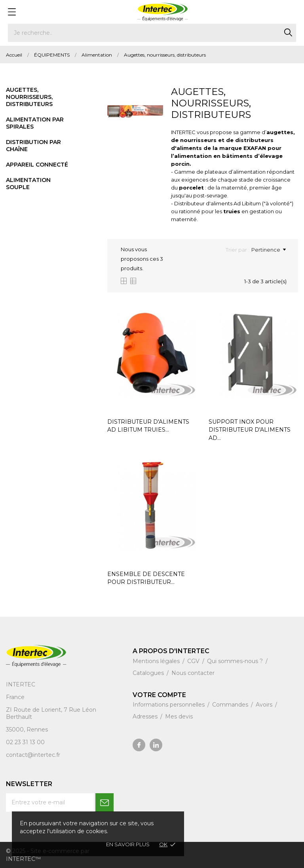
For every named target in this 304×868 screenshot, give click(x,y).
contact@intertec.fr (33, 755)
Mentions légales (157, 661)
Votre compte (159, 695)
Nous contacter (193, 673)
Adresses (146, 716)
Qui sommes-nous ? (236, 661)
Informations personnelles (169, 705)
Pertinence (269, 250)
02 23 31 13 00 (25, 742)
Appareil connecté (37, 165)
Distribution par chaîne (33, 146)
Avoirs (265, 705)
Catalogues (149, 673)
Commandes (231, 705)
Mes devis (179, 716)
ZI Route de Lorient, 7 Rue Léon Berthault (51, 713)
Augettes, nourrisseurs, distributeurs (29, 97)
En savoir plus (128, 844)
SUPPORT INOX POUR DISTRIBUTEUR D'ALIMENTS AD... (250, 430)
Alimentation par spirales (35, 123)
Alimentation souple (28, 184)
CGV (194, 661)
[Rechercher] (152, 33)
